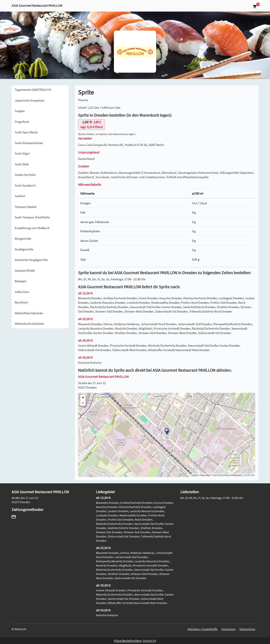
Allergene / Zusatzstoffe (202, 629)
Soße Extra (22, 292)
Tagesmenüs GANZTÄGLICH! (33, 90)
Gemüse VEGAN (25, 271)
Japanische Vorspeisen (30, 100)
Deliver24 (149, 641)
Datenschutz (247, 629)
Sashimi (20, 196)
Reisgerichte (23, 238)
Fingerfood (22, 122)
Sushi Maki (22, 164)
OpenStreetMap (221, 475)
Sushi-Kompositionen (29, 143)
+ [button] (83, 398)
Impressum (228, 629)
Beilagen (21, 281)
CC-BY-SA (249, 475)
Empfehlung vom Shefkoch (32, 228)
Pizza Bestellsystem (128, 641)
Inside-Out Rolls (25, 175)
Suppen (20, 111)
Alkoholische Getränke (29, 324)
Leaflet (195, 475)
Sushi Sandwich (25, 185)
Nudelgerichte (24, 249)
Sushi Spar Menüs (26, 132)
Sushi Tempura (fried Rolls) (32, 217)
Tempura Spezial (26, 207)
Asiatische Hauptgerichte (31, 260)
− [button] (83, 403)
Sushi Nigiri (22, 153)
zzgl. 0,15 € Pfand (91, 124)
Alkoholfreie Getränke (29, 313)
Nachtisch (21, 302)
